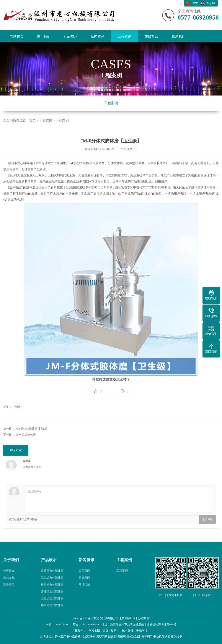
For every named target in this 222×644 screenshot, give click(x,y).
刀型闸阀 (102, 637)
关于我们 (44, 36)
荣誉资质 (9, 596)
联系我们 (178, 36)
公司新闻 (84, 582)
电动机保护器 (162, 637)
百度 (106, 630)
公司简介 (9, 582)
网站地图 (94, 630)
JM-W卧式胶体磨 (25, 446)
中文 (195, 3)
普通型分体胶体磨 (52, 582)
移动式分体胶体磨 (52, 596)
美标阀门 (147, 637)
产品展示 (71, 36)
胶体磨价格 (74, 637)
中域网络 (142, 630)
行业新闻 (84, 589)
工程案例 (124, 36)
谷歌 (114, 630)
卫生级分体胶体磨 (52, 589)
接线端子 (176, 637)
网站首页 (17, 36)
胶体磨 (84, 175)
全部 (17, 418)
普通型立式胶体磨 (52, 603)
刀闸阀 (122, 637)
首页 (33, 120)
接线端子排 (89, 637)
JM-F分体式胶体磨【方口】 (32, 440)
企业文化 (9, 589)
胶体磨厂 (60, 637)
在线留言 (151, 36)
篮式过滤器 (134, 637)
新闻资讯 (98, 36)
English (211, 3)
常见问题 (84, 596)
